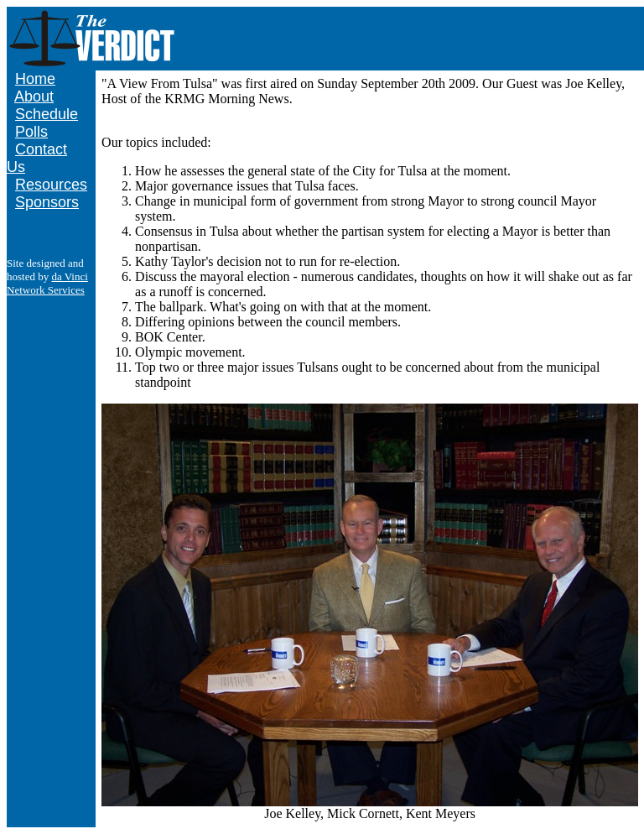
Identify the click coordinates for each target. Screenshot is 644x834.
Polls (31, 132)
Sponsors (47, 202)
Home (35, 79)
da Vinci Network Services (47, 283)
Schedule (47, 114)
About (34, 96)
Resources (51, 185)
